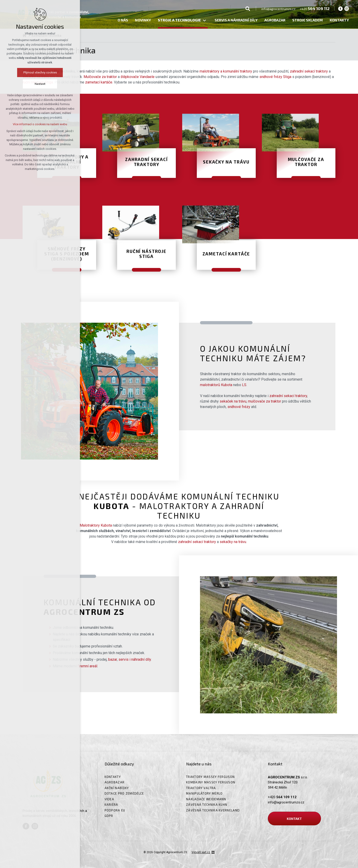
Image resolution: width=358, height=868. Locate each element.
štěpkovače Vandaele (138, 77)
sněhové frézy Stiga (275, 77)
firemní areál (87, 666)
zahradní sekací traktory (309, 71)
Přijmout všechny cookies (25, 72)
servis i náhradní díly (135, 659)
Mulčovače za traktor (100, 77)
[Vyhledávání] (248, 8)
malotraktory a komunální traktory (226, 71)
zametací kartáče (99, 82)
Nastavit (25, 84)
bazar (113, 659)
